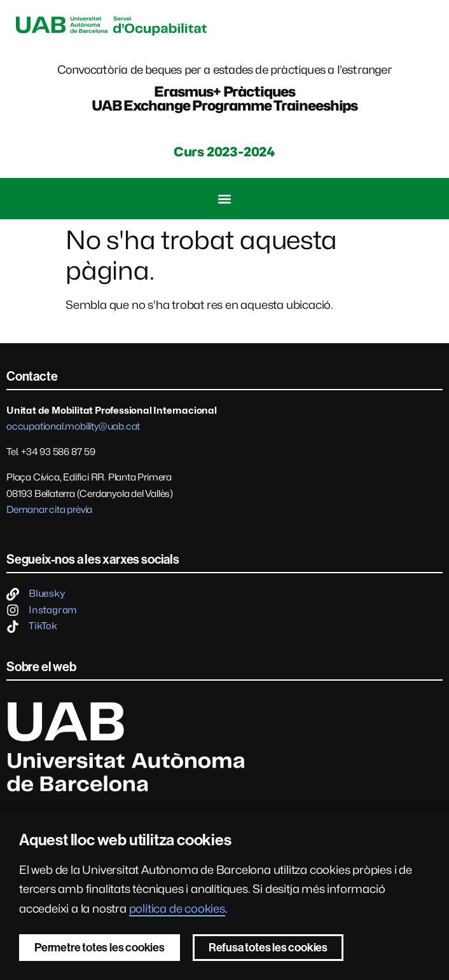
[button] (225, 199)
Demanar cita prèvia (49, 510)
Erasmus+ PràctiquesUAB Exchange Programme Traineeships (225, 99)
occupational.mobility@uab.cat (73, 426)
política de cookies (177, 909)
